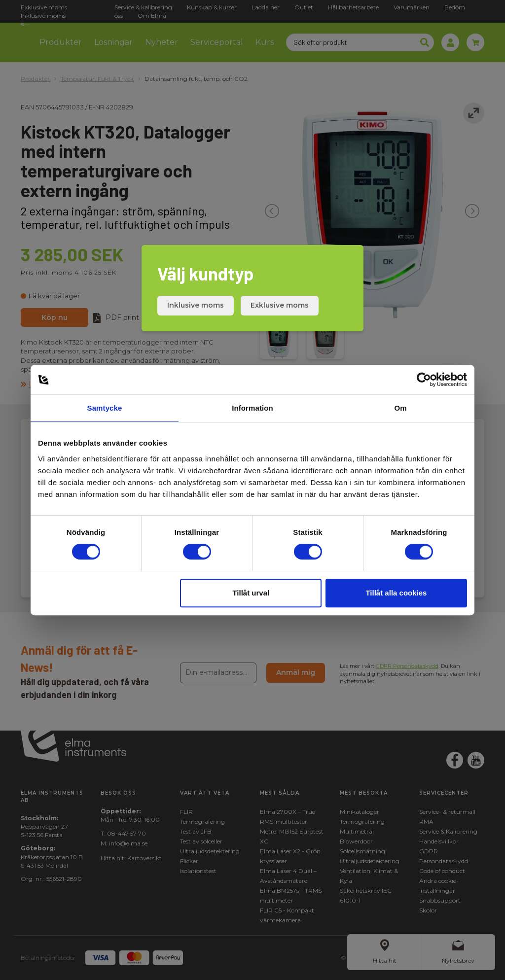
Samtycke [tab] (105, 408)
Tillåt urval (251, 593)
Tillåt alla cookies (396, 593)
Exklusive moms (280, 305)
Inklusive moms (196, 305)
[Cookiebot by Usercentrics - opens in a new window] (424, 380)
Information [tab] (252, 408)
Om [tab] (400, 408)
